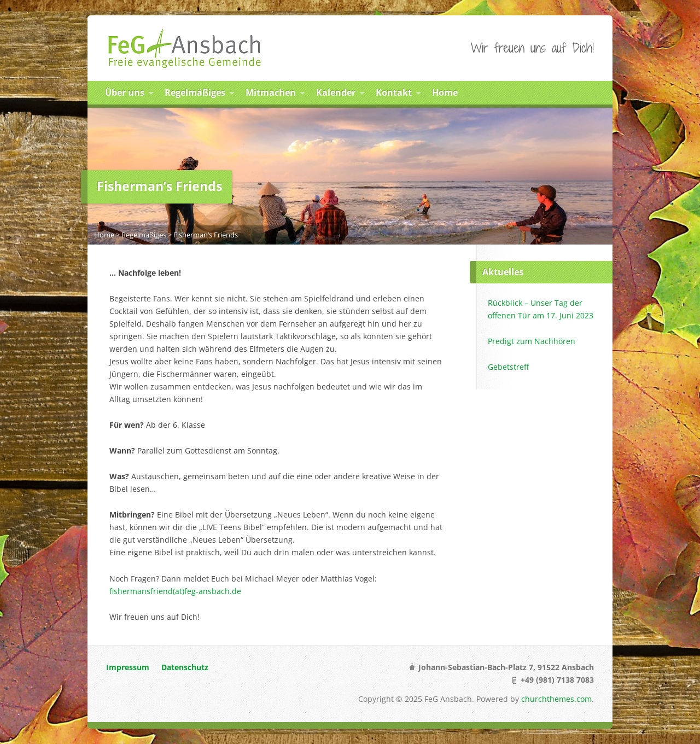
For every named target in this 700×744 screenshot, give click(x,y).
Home (445, 92)
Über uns (125, 92)
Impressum (128, 667)
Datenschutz (185, 667)
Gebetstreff (508, 367)
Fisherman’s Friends (206, 235)
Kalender (336, 92)
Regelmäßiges (195, 92)
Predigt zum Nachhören (532, 341)
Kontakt (394, 92)
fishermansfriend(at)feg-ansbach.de (175, 591)
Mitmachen (271, 92)
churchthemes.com (556, 699)
